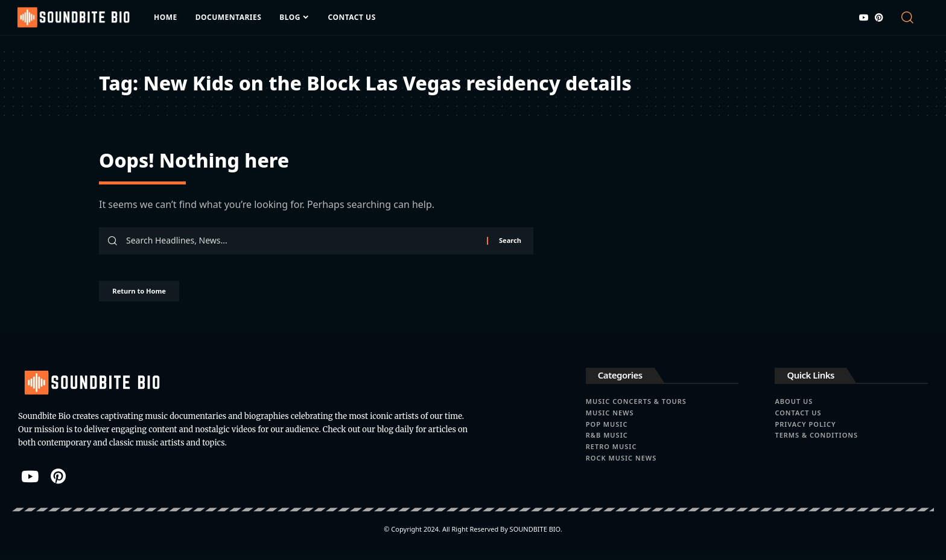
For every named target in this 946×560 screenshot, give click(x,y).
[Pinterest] (879, 17)
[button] (913, 17)
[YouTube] (864, 17)
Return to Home (152, 296)
